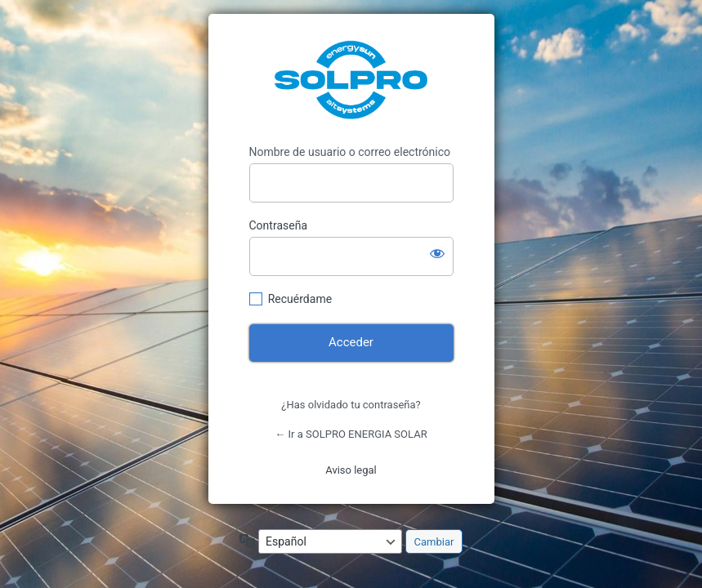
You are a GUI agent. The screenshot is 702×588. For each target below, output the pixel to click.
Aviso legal (351, 470)
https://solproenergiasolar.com (351, 79)
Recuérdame (300, 299)
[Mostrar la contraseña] (437, 253)
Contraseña (279, 225)
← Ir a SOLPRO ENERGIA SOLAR (351, 434)
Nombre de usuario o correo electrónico (350, 152)
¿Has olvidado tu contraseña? (351, 405)
